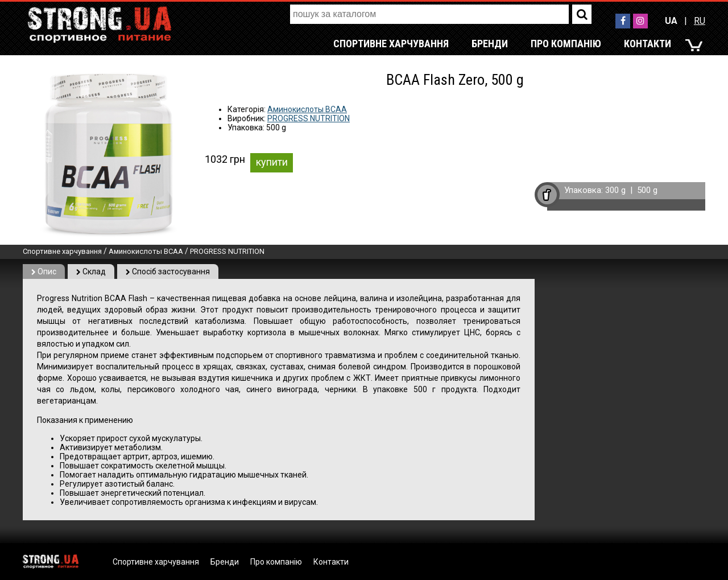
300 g (615, 190)
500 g (647, 190)
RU (700, 21)
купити (272, 162)
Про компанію (566, 44)
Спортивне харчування (391, 44)
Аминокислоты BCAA (307, 109)
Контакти (648, 44)
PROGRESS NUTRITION (309, 118)
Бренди (490, 44)
